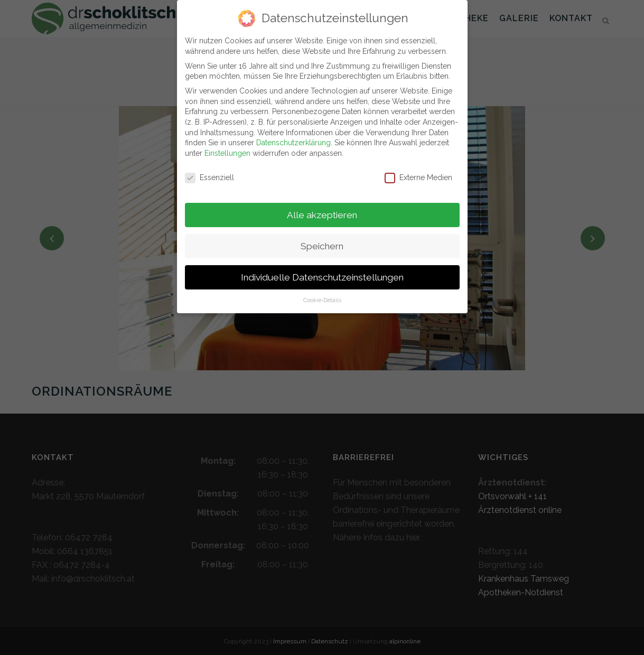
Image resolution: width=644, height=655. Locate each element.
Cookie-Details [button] (322, 295)
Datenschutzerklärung (293, 137)
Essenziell (209, 172)
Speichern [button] (322, 241)
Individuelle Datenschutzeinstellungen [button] (322, 272)
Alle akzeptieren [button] (322, 210)
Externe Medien (418, 172)
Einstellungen (227, 148)
